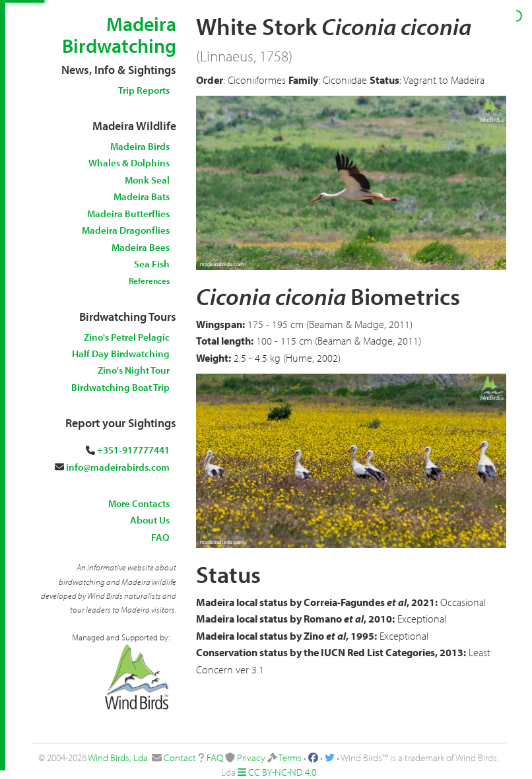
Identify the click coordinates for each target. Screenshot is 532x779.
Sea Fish (152, 264)
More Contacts (139, 503)
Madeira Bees (141, 247)
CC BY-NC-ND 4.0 (282, 772)
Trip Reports (144, 90)
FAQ (160, 537)
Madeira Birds (140, 146)
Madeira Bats (142, 196)
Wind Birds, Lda (118, 758)
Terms (290, 758)
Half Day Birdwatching (121, 354)
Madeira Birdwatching (119, 35)
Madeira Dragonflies (126, 230)
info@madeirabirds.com (118, 467)
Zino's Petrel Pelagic (127, 337)
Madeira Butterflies (128, 214)
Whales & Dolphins (129, 163)
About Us (150, 520)
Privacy (251, 758)
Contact (180, 758)
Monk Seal (147, 180)
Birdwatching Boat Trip (120, 387)
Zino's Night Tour (134, 370)
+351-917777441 (133, 450)
